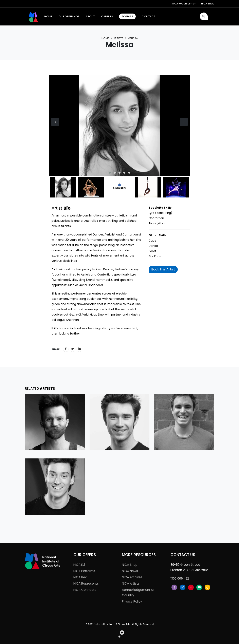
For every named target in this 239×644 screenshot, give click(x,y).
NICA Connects (85, 590)
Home (105, 38)
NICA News (130, 571)
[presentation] (55, 122)
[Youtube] (199, 587)
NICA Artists (131, 583)
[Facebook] (174, 587)
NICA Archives (132, 577)
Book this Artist (163, 269)
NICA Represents (86, 583)
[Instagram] (183, 587)
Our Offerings (69, 16)
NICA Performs (84, 571)
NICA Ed (79, 565)
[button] (110, 173)
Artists (118, 38)
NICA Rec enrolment (184, 4)
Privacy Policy (132, 601)
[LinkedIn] (191, 587)
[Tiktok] (207, 587)
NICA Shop (208, 4)
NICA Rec (80, 577)
